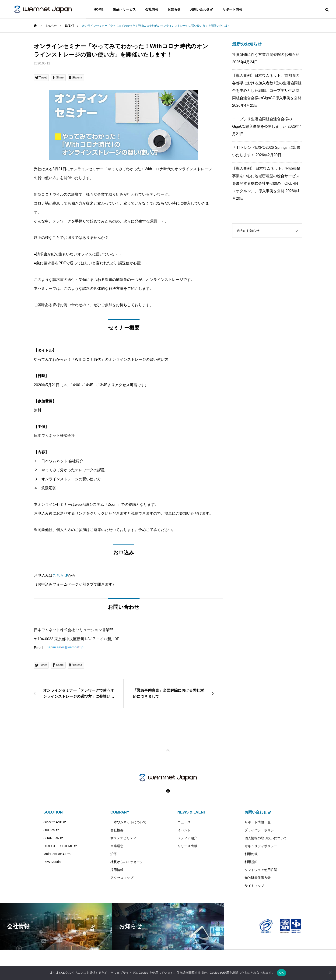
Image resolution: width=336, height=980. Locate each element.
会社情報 (152, 9)
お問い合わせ (202, 9)
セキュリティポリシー (261, 846)
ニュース (184, 822)
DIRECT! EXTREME (60, 846)
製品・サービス (124, 9)
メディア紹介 (187, 838)
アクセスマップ (122, 878)
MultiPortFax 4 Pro (57, 854)
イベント (184, 830)
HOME (99, 9)
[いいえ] (330, 973)
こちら (60, 575)
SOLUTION (53, 812)
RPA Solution (53, 862)
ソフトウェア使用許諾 (261, 870)
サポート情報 (232, 9)
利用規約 (251, 862)
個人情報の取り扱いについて (266, 838)
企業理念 (117, 846)
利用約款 (251, 854)
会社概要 (117, 830)
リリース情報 (187, 846)
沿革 (114, 854)
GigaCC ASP (55, 822)
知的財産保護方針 (258, 878)
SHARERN (53, 838)
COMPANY (120, 812)
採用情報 (117, 870)
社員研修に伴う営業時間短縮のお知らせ (266, 55)
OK (282, 973)
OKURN (51, 830)
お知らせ (174, 9)
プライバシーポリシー (261, 830)
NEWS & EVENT (192, 812)
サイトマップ (254, 886)
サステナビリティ (123, 838)
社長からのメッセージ (127, 862)
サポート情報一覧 (258, 822)
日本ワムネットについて (128, 822)
